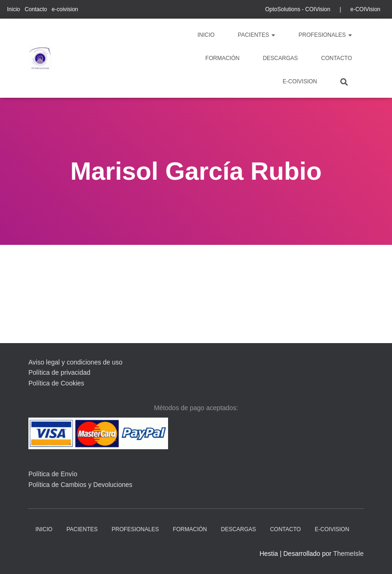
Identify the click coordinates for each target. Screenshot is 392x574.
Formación (222, 58)
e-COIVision (365, 9)
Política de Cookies (56, 383)
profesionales (325, 35)
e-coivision (65, 9)
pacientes (257, 35)
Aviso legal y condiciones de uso (75, 362)
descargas (280, 58)
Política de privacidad (59, 372)
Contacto (36, 9)
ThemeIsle (348, 554)
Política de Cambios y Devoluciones (80, 485)
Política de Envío (53, 474)
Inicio (14, 9)
